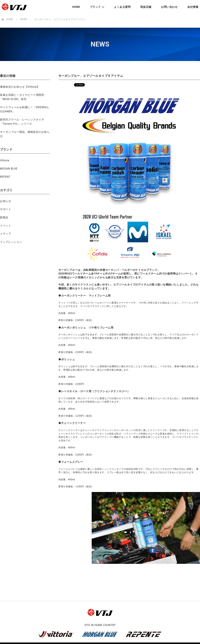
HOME (76, 7)
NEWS (24, 19)
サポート (5, 209)
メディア (5, 234)
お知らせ (5, 201)
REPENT (5, 177)
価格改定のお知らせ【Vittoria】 (20, 87)
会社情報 (193, 7)
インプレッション (11, 242)
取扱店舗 (146, 7)
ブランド (95, 7)
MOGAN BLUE (9, 169)
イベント (5, 226)
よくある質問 (122, 7)
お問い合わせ (169, 7)
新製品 (4, 217)
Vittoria (5, 160)
